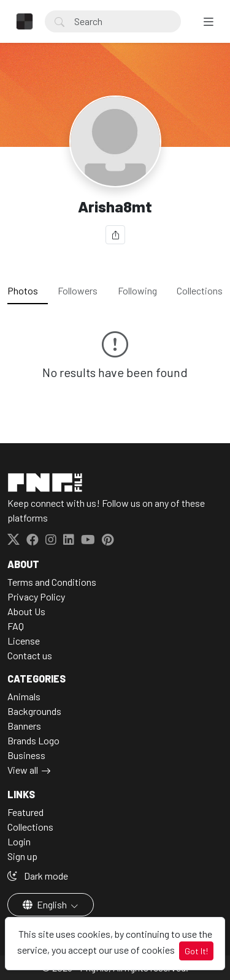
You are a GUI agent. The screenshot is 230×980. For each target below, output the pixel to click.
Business (26, 755)
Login (19, 841)
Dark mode (38, 876)
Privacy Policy (36, 597)
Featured (25, 812)
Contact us (30, 655)
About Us (26, 611)
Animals (24, 696)
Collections (200, 290)
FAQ (16, 626)
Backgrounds (34, 711)
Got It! (196, 951)
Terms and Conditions (52, 582)
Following (137, 290)
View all (23, 770)
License (24, 641)
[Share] (115, 235)
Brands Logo (33, 740)
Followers (78, 290)
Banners (24, 726)
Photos (23, 290)
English (46, 904)
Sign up (22, 856)
